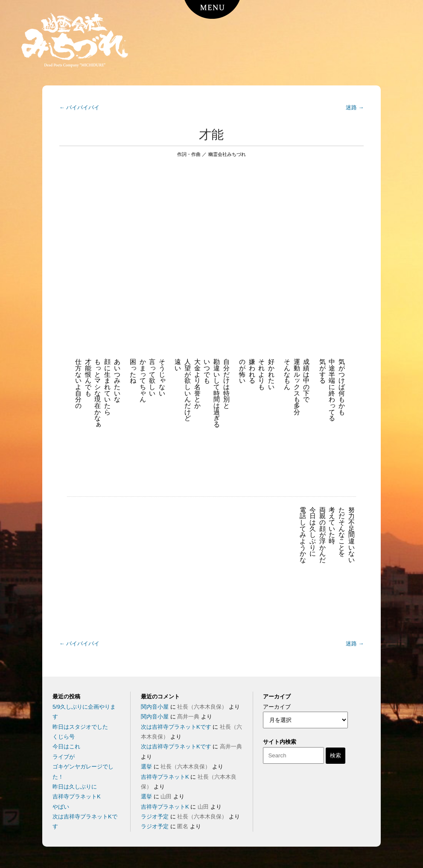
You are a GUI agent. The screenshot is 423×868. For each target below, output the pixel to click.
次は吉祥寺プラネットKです (176, 727)
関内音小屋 (155, 707)
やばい (61, 807)
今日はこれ (66, 746)
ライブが (64, 757)
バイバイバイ (80, 107)
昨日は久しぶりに (75, 787)
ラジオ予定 (155, 817)
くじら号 (64, 737)
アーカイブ (277, 707)
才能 (211, 135)
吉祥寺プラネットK (77, 796)
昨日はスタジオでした (80, 727)
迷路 (355, 107)
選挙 (146, 767)
